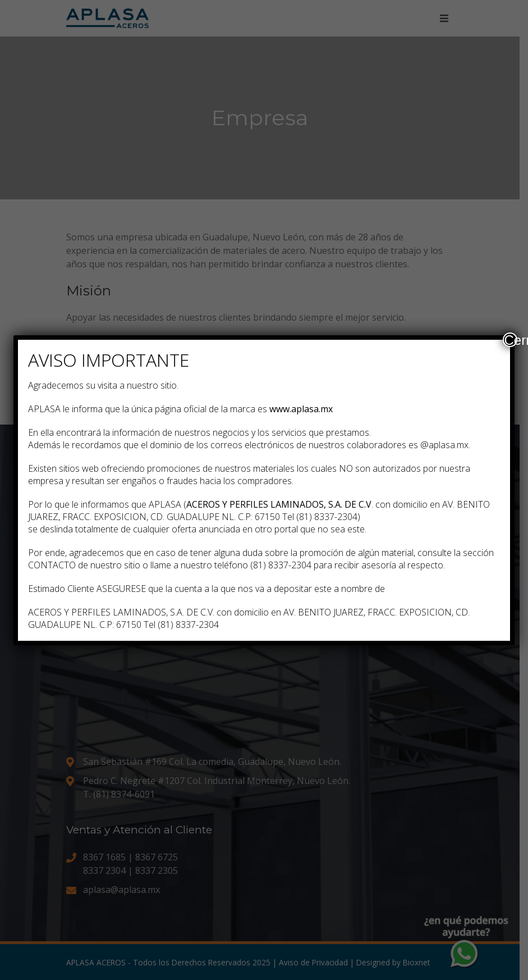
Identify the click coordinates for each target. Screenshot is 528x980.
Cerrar (511, 340)
